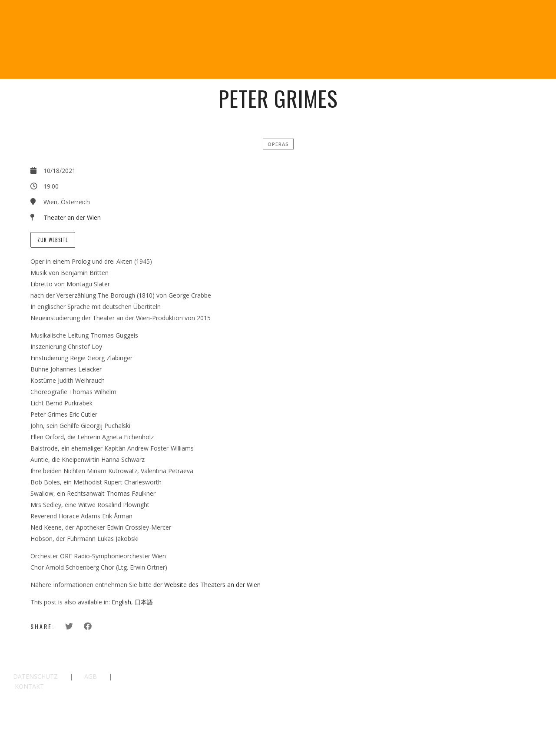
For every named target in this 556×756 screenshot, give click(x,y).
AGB (91, 676)
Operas (278, 144)
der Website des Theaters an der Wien (207, 585)
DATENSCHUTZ (35, 676)
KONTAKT (29, 686)
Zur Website (53, 240)
